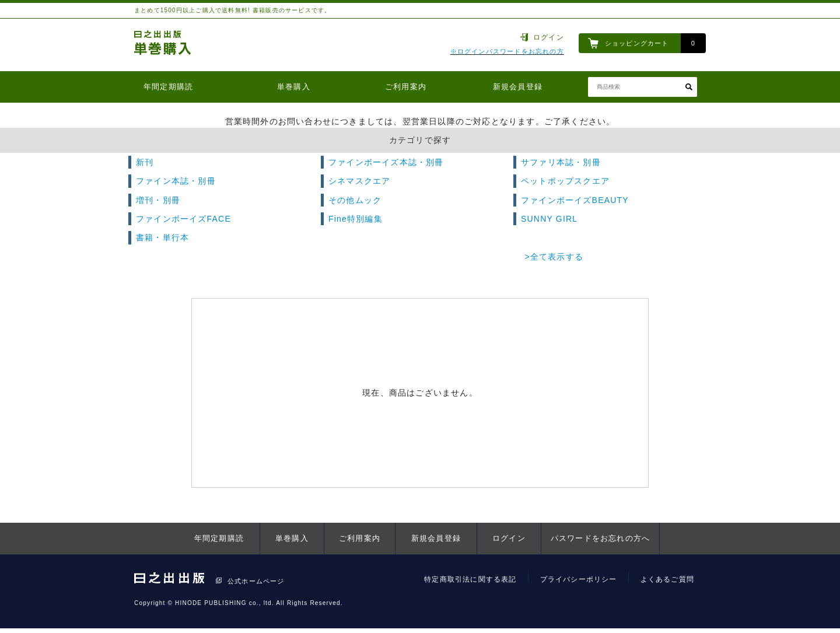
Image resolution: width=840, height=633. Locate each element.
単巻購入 (294, 87)
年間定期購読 (168, 87)
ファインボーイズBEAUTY (575, 200)
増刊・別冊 (158, 200)
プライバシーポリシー (579, 579)
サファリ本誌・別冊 (561, 162)
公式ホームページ (256, 581)
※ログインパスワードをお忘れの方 (507, 51)
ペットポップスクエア (565, 181)
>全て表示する (554, 257)
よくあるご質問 (667, 579)
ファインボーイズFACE (183, 219)
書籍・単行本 (162, 237)
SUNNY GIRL (549, 219)
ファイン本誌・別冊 (176, 181)
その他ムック (355, 200)
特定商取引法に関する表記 (470, 579)
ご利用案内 (406, 87)
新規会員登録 (518, 87)
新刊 (145, 162)
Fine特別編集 (356, 219)
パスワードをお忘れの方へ (600, 538)
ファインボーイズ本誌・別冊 (386, 162)
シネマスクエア (359, 181)
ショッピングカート (637, 43)
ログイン (549, 37)
